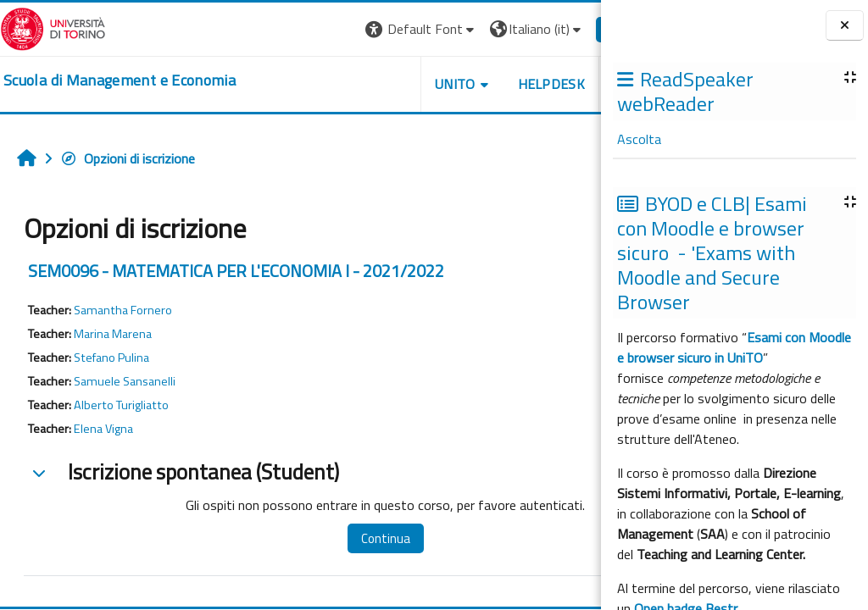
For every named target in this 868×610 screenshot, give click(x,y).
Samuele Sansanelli (125, 381)
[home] (120, 80)
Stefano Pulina (111, 358)
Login (572, 29)
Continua (372, 538)
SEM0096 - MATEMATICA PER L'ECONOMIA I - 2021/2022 (236, 271)
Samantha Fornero (123, 310)
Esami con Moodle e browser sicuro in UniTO (734, 347)
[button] (368, 29)
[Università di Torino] (53, 27)
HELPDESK (498, 84)
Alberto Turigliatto (121, 405)
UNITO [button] (403, 84)
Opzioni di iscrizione (128, 158)
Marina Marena (113, 334)
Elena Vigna (103, 429)
